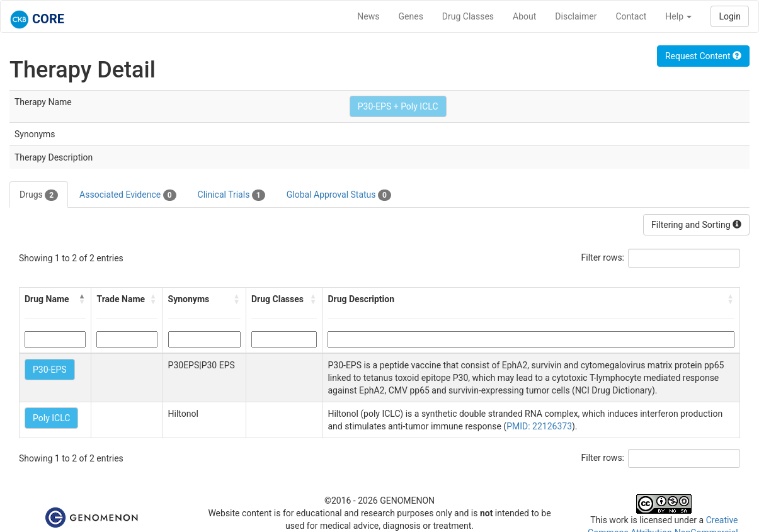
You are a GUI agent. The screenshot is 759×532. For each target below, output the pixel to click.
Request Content (703, 56)
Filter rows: (603, 258)
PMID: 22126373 (539, 426)
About (524, 16)
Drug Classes (468, 16)
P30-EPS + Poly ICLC (398, 106)
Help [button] (678, 16)
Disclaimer (576, 16)
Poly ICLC (51, 418)
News (368, 16)
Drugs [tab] (39, 195)
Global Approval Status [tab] (339, 195)
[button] (82, 299)
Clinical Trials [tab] (231, 195)
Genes (411, 16)
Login (730, 16)
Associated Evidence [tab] (128, 195)
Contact (631, 16)
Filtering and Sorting (696, 225)
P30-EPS (50, 370)
